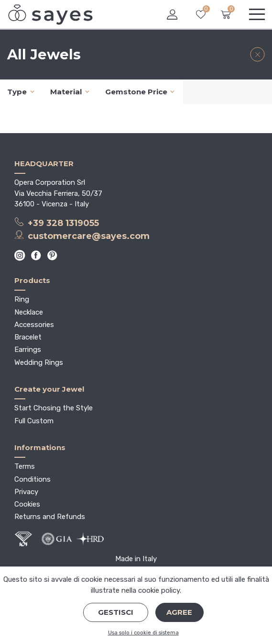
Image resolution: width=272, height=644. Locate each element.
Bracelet (28, 337)
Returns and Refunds (50, 517)
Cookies (27, 504)
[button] (172, 15)
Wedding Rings (39, 362)
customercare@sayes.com (82, 236)
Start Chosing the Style (54, 408)
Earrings (28, 350)
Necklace (29, 312)
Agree (179, 612)
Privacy (26, 492)
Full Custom (34, 421)
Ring (22, 299)
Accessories (34, 325)
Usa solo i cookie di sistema (143, 633)
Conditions (33, 479)
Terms (25, 466)
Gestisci (116, 612)
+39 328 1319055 (57, 223)
